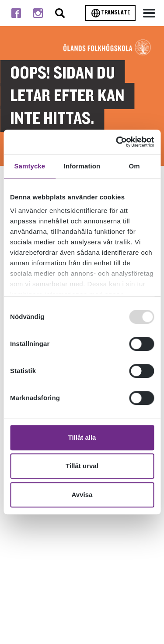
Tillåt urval (82, 466)
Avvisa (82, 495)
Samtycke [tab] (30, 166)
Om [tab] (134, 166)
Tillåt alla (82, 437)
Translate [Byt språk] (110, 13)
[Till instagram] (38, 13)
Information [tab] (82, 166)
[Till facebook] (16, 13)
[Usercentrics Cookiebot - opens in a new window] (117, 142)
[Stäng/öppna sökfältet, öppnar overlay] (60, 13)
